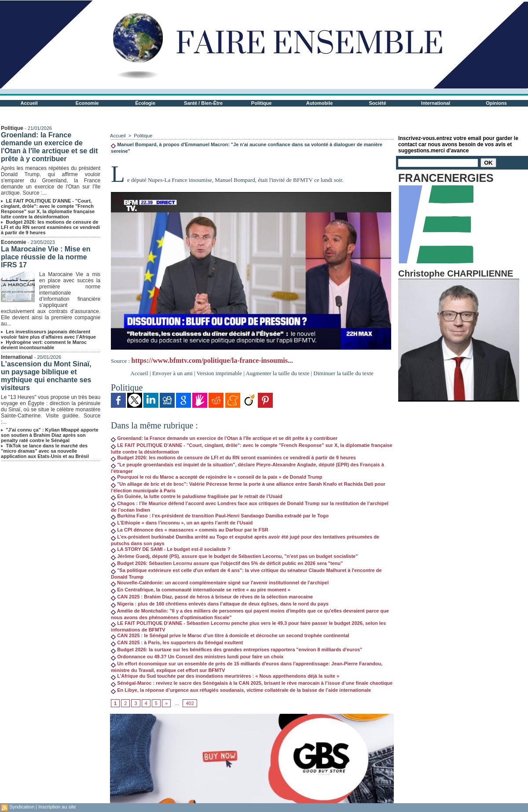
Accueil (29, 103)
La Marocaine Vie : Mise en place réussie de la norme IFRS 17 (46, 257)
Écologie (145, 103)
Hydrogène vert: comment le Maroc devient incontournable (44, 345)
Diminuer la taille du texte (343, 373)
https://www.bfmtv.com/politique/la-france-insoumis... (212, 360)
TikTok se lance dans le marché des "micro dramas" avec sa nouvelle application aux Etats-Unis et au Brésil (45, 451)
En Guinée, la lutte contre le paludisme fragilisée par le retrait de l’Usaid (196, 496)
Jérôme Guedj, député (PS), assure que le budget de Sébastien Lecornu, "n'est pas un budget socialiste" (234, 556)
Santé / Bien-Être (203, 103)
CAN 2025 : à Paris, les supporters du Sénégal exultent (177, 642)
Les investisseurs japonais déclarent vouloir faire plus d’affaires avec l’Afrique (48, 334)
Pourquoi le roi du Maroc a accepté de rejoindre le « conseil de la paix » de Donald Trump (216, 477)
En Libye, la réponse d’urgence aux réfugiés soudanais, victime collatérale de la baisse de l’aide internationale (241, 690)
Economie (87, 103)
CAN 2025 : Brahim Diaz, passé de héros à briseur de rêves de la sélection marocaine (212, 597)
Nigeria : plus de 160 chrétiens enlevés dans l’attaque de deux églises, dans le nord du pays (220, 604)
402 (190, 703)
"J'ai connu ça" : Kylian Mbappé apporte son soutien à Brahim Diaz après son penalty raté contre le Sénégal (50, 435)
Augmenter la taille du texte (277, 373)
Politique (261, 103)
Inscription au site (57, 807)
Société (378, 103)
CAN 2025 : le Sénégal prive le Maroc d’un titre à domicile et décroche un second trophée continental (230, 635)
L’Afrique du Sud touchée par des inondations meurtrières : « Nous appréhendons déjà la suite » (225, 676)
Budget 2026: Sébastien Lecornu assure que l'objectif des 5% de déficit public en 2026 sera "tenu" (227, 563)
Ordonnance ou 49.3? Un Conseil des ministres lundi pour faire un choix (197, 657)
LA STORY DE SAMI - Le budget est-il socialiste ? (170, 549)
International (436, 103)
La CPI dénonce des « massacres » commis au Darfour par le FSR (190, 530)
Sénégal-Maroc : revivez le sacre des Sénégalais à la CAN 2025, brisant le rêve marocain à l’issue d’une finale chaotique (252, 683)
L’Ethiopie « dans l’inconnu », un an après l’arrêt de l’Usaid (182, 523)
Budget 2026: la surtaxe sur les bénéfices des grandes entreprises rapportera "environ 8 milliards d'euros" (236, 650)
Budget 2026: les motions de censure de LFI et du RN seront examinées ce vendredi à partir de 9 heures (50, 227)
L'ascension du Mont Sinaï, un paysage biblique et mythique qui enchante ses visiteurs (46, 376)
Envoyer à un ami (172, 373)
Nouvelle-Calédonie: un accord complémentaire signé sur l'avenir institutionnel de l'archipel (220, 583)
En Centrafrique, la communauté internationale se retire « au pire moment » (201, 590)
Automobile (320, 103)
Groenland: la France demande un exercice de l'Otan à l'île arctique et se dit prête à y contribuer (49, 147)
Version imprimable (219, 373)
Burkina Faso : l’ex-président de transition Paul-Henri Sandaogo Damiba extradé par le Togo (220, 516)
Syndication (22, 807)
